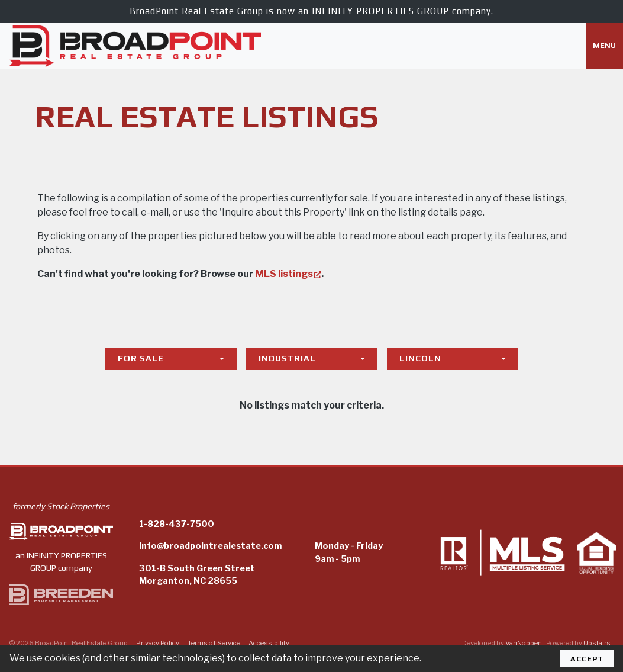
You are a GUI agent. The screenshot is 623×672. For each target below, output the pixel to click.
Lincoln (420, 358)
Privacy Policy (158, 643)
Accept (587, 659)
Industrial (287, 358)
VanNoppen (524, 643)
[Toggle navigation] (604, 46)
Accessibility (269, 643)
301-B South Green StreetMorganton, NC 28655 (197, 575)
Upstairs (598, 643)
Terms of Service (214, 643)
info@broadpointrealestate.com (210, 546)
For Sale (141, 358)
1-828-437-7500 (177, 524)
